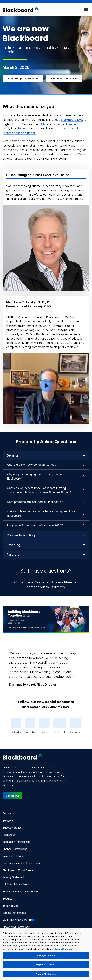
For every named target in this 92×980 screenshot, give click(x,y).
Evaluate (23, 128)
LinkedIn (16, 726)
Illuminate (72, 124)
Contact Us (12, 796)
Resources (9, 835)
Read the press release (23, 79)
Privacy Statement (13, 877)
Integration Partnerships (16, 842)
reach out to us (42, 587)
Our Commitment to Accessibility (21, 863)
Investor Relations (13, 856)
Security (7, 899)
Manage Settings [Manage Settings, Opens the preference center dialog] (46, 955)
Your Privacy (18, 920)
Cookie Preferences (14, 913)
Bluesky (44, 726)
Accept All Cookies (46, 974)
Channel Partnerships (15, 849)
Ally (43, 124)
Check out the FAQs (64, 79)
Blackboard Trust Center (19, 870)
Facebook (60, 726)
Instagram (75, 726)
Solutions (8, 821)
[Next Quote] (89, 665)
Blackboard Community (16, 927)
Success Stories (12, 828)
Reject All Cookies (46, 965)
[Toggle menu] (86, 10)
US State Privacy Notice (17, 884)
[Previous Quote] (3, 665)
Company (8, 813)
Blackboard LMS (72, 120)
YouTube (30, 726)
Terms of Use (10, 906)
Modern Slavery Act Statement (21, 891)
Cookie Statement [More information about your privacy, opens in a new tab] (64, 949)
